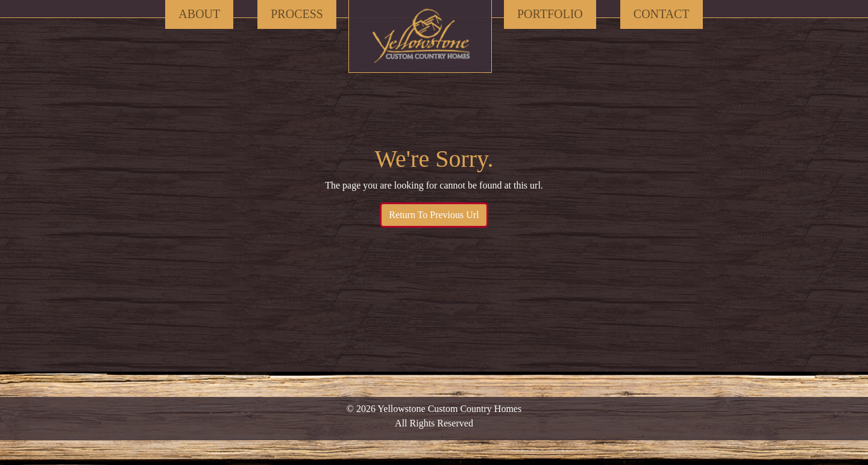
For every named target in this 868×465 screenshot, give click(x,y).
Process (297, 14)
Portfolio (550, 14)
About (199, 14)
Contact (662, 14)
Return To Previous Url (434, 215)
